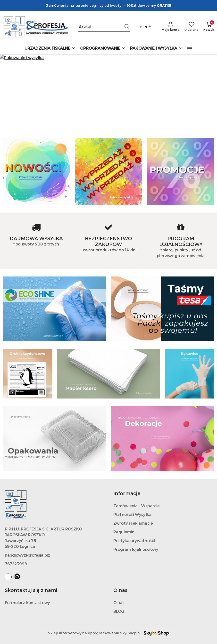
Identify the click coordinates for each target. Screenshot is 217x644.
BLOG (119, 611)
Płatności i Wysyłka (132, 514)
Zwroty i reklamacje (133, 523)
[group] (108, 86)
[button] (190, 49)
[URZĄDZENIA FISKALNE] (50, 49)
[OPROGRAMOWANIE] (103, 49)
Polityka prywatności (134, 540)
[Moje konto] (171, 27)
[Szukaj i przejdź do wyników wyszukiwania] (127, 27)
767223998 (16, 564)
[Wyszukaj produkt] (104, 27)
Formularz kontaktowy (27, 602)
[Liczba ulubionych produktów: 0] (192, 27)
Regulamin (124, 532)
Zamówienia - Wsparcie (137, 506)
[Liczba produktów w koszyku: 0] (209, 27)
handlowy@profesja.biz (27, 555)
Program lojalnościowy (136, 549)
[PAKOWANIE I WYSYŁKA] (156, 49)
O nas (119, 602)
